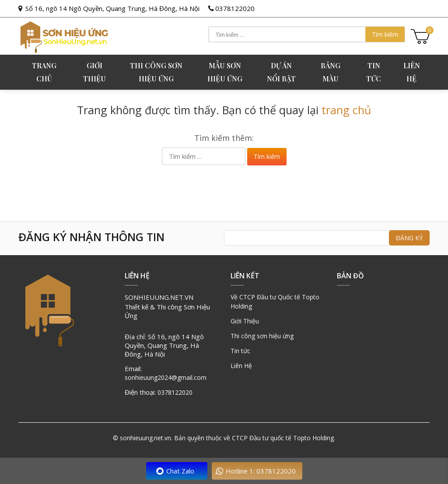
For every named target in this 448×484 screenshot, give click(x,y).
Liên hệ (412, 72)
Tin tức (374, 72)
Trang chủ (44, 72)
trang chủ (346, 110)
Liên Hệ (241, 366)
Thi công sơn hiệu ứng (156, 72)
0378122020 (235, 8)
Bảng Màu (331, 72)
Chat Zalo (180, 471)
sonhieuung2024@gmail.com (166, 377)
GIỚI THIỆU (94, 72)
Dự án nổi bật (281, 72)
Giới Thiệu (245, 321)
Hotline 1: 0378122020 (261, 471)
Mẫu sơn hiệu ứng (225, 72)
